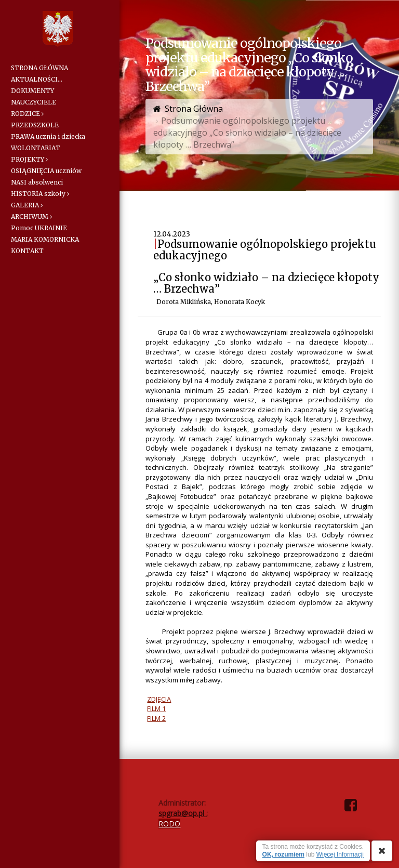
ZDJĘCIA (159, 699)
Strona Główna (194, 109)
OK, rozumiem (283, 854)
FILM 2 (156, 718)
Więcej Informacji (340, 854)
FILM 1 (156, 708)
